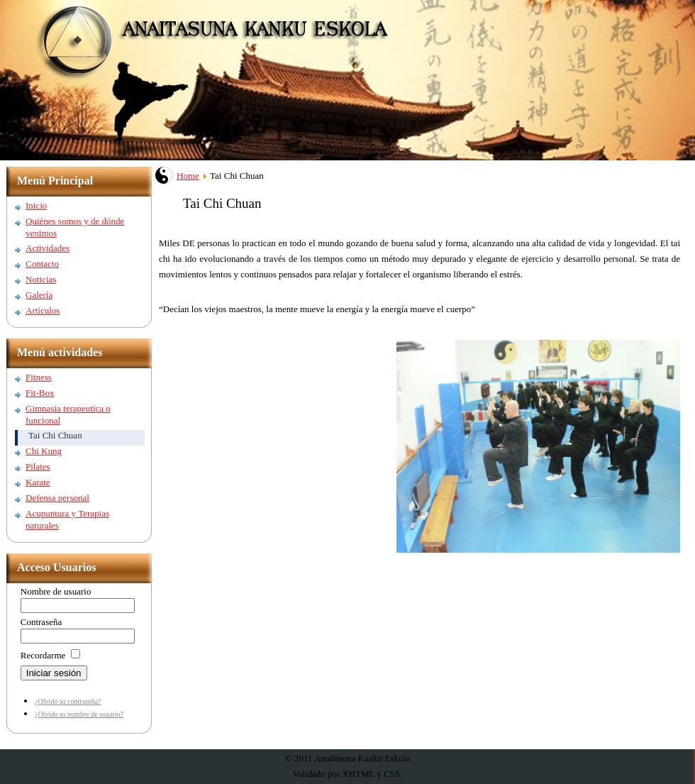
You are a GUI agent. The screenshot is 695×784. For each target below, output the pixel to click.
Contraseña (41, 622)
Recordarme (43, 655)
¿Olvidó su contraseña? (68, 701)
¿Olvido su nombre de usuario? (79, 714)
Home (188, 176)
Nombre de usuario (56, 591)
